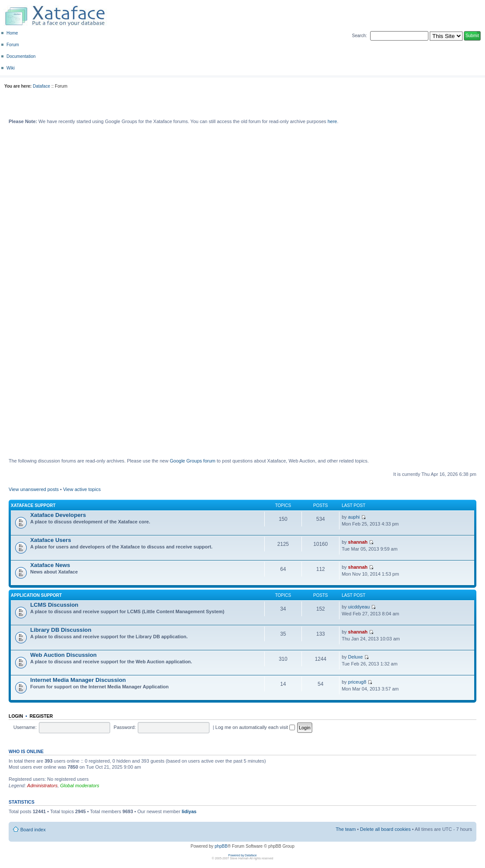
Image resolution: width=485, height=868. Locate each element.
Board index (33, 830)
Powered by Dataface (243, 855)
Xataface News (50, 565)
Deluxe (355, 657)
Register (41, 716)
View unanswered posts (34, 489)
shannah (358, 542)
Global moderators (80, 786)
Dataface (41, 86)
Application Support (36, 595)
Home (12, 33)
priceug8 (357, 682)
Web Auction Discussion (63, 655)
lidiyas (189, 811)
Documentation (21, 56)
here (332, 121)
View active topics (82, 489)
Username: (25, 727)
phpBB (221, 846)
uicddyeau (359, 607)
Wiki (11, 68)
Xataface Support (33, 505)
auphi (354, 517)
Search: (359, 36)
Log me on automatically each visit (255, 727)
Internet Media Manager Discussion (78, 680)
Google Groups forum (193, 461)
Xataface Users (51, 540)
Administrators (42, 786)
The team (346, 829)
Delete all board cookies (385, 829)
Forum (13, 45)
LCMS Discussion (54, 605)
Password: (125, 727)
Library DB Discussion (61, 630)
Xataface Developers (58, 515)
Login (16, 716)
